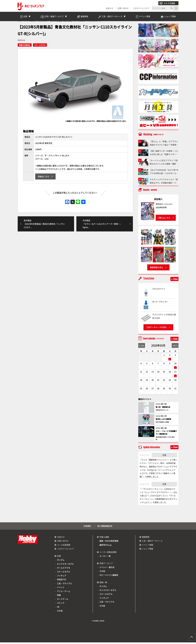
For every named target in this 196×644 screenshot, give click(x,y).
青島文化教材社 (25, 47)
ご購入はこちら (164, 219)
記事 (164, 457)
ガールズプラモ (64, 569)
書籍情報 (146, 539)
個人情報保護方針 (105, 528)
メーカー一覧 (105, 558)
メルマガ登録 (167, 3)
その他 (60, 612)
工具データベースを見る (156, 329)
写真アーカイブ (106, 565)
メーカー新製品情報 (108, 554)
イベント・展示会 (107, 569)
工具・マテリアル (64, 585)
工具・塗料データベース (152, 543)
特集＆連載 (104, 539)
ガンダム (61, 562)
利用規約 (87, 528)
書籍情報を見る (156, 269)
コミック (61, 605)
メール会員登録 (64, 546)
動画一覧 (103, 584)
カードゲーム (63, 601)
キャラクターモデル (65, 565)
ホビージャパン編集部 (109, 577)
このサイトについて (141, 8)
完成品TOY (62, 581)
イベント (61, 589)
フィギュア (62, 577)
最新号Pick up (106, 546)
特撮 (59, 597)
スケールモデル (40, 47)
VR (58, 608)
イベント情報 (148, 546)
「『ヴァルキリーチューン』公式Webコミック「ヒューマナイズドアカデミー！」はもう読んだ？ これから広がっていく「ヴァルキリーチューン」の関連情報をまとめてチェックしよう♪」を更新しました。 (158, 497)
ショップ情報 (148, 550)
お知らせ (109, 8)
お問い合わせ (123, 8)
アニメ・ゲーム (64, 593)
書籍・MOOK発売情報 (109, 543)
